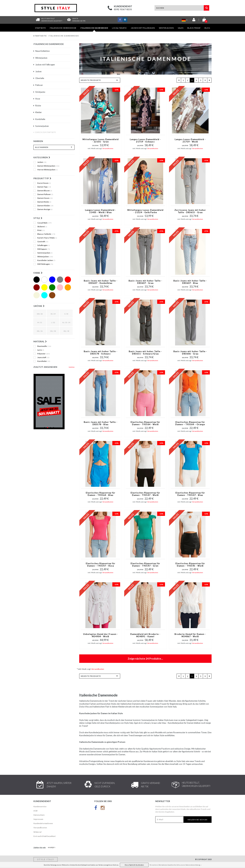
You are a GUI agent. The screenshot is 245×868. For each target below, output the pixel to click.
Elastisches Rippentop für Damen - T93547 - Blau (190, 494)
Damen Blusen (45, 191)
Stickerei (42, 227)
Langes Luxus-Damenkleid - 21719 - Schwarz (145, 141)
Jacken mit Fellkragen (143, 28)
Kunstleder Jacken (46, 260)
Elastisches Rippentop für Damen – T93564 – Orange (190, 423)
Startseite (40, 28)
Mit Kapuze (44, 249)
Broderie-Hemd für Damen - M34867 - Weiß (190, 635)
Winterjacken (166, 28)
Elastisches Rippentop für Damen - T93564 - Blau (101, 494)
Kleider (38, 112)
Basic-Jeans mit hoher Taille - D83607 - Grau (145, 282)
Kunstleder (44, 361)
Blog (207, 28)
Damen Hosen (45, 198)
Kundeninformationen (43, 823)
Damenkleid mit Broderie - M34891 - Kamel (145, 635)
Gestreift (43, 242)
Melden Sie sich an (197, 820)
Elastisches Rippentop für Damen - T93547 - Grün (145, 565)
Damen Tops (44, 187)
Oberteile (39, 78)
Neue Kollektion (42, 51)
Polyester (44, 354)
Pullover (38, 85)
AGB (35, 811)
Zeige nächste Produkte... (145, 659)
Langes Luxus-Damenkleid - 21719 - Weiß (190, 141)
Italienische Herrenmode (63, 28)
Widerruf (37, 832)
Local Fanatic (119, 28)
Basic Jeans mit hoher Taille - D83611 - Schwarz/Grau (145, 353)
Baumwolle (44, 346)
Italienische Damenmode (94, 29)
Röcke (37, 106)
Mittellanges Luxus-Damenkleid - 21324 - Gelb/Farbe (145, 211)
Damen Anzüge (45, 209)
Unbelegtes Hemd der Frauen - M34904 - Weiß (101, 635)
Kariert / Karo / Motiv (47, 238)
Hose (37, 99)
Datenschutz (39, 815)
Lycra (41, 350)
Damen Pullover (45, 194)
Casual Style (44, 223)
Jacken (37, 71)
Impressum (38, 819)
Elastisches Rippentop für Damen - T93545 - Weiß (190, 565)
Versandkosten (108, 148)
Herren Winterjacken (47, 170)
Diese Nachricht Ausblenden (134, 865)
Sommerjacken (41, 126)
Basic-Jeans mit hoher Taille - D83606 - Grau (190, 353)
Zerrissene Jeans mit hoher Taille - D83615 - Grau (190, 211)
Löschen (72, 367)
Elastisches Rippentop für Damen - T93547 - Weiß (145, 494)
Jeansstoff (43, 357)
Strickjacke (39, 92)
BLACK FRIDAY (194, 28)
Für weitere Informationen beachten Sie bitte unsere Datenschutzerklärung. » (176, 865)
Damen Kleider (45, 206)
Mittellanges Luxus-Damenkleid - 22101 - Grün (101, 141)
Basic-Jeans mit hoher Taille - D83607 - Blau (190, 282)
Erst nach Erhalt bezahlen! (45, 836)
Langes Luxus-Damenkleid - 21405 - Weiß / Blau (100, 211)
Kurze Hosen (44, 183)
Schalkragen (44, 245)
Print (41, 230)
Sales (181, 28)
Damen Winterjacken (48, 166)
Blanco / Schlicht (46, 234)
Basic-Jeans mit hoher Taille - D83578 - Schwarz (101, 353)
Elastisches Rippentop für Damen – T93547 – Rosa (101, 565)
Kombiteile (39, 119)
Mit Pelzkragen (45, 264)
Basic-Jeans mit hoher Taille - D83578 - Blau (101, 423)
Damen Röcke (44, 202)
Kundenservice (40, 806)
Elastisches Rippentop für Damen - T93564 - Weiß (145, 423)
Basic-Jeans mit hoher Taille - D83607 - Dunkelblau (101, 282)
